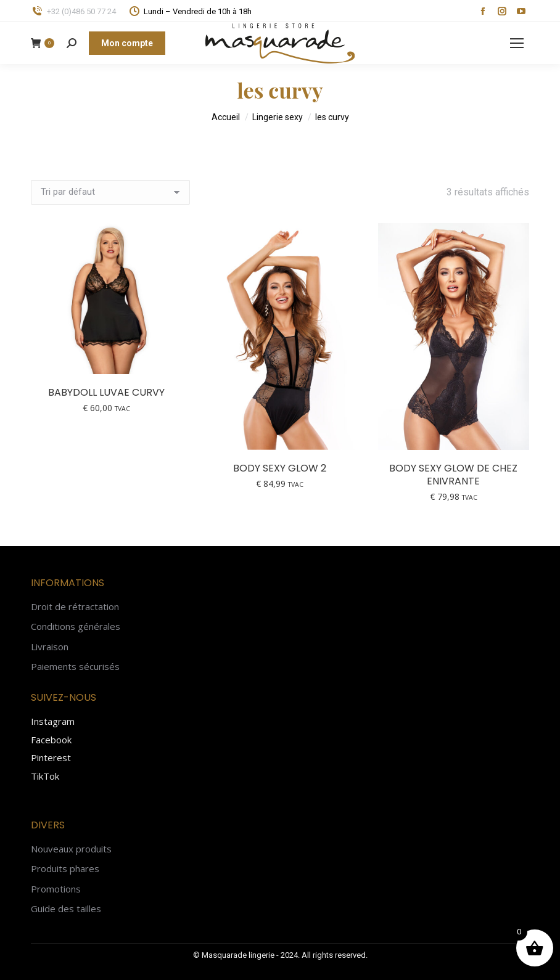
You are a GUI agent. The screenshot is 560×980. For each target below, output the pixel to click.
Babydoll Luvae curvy (106, 392)
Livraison (50, 647)
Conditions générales (76, 627)
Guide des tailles (66, 909)
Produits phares (65, 869)
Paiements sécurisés (75, 667)
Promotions (56, 889)
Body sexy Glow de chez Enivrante (453, 475)
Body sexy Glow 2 (280, 468)
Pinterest (51, 757)
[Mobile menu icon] (517, 43)
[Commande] (110, 192)
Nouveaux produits (71, 849)
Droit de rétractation (75, 607)
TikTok (45, 776)
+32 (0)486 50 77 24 (73, 11)
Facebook (51, 740)
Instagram (53, 721)
